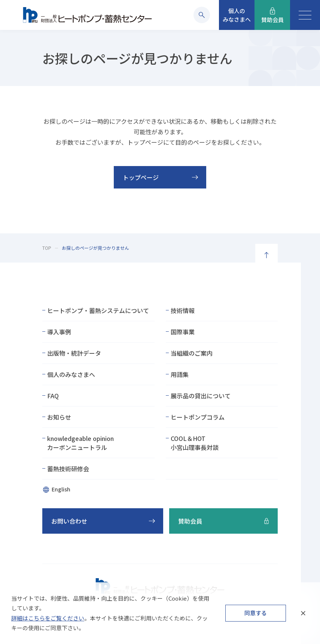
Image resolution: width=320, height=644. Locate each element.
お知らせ (59, 417)
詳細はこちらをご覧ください (48, 618)
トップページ (141, 177)
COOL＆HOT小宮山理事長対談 (195, 443)
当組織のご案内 (192, 353)
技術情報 (183, 310)
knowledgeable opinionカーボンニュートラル (80, 443)
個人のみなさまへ (71, 374)
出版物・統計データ (74, 353)
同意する (256, 613)
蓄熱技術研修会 (68, 469)
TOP (47, 248)
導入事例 (59, 332)
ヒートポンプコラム (198, 417)
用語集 (180, 374)
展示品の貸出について (201, 396)
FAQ (53, 396)
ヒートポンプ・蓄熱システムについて (98, 310)
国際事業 (183, 332)
